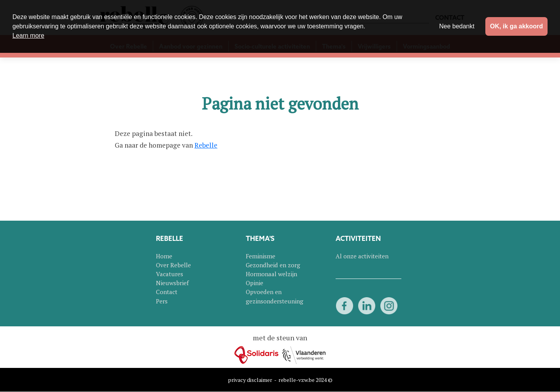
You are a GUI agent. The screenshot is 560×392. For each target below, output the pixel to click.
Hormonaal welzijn (271, 274)
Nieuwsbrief (172, 283)
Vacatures (170, 274)
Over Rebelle (173, 265)
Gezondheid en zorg (273, 265)
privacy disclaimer (250, 380)
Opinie (255, 283)
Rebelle (206, 145)
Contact (167, 292)
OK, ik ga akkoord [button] (516, 26)
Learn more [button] (28, 36)
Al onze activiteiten (362, 256)
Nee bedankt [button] (457, 26)
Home (164, 256)
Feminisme (261, 256)
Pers (162, 301)
